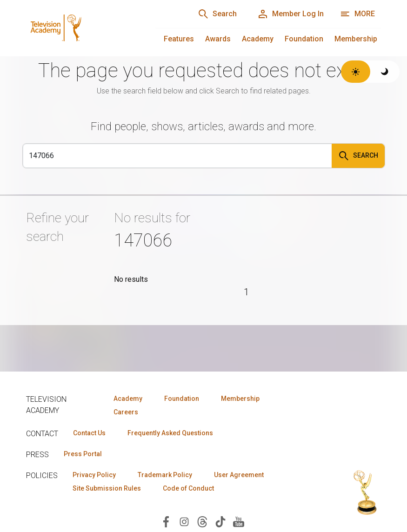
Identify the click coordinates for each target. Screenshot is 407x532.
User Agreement (239, 475)
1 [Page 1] (246, 292)
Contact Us (89, 433)
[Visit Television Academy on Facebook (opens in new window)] (166, 521)
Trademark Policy (165, 475)
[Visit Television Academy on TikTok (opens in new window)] (220, 521)
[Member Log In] (290, 14)
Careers (126, 412)
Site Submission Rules (107, 488)
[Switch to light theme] (356, 72)
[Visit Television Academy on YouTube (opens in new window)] (239, 521)
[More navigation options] (357, 14)
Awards (218, 39)
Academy (258, 39)
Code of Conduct (188, 488)
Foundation (304, 39)
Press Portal (83, 454)
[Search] (217, 14)
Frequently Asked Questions (170, 433)
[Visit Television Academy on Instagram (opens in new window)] (184, 521)
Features (179, 39)
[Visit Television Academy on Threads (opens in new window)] (202, 521)
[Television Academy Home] (81, 28)
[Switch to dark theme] (385, 72)
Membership (356, 39)
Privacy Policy (94, 475)
